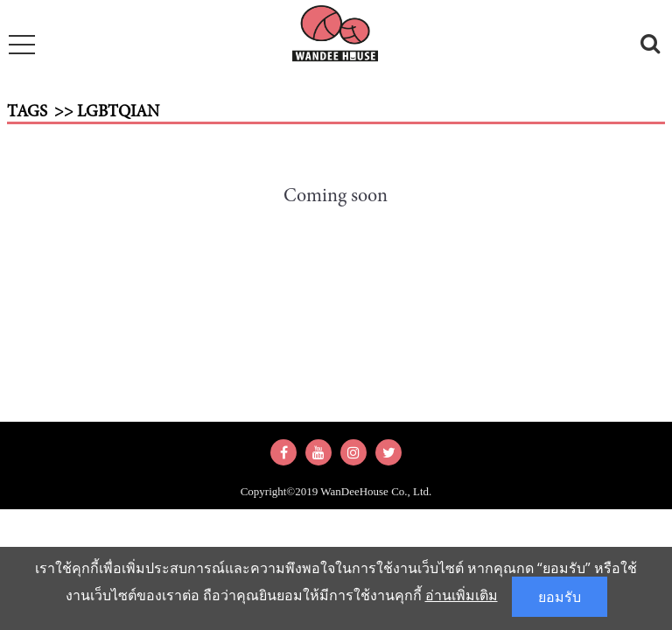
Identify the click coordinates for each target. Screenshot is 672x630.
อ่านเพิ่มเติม (462, 595)
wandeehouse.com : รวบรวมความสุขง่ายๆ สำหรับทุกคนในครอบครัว (336, 37)
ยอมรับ (560, 597)
